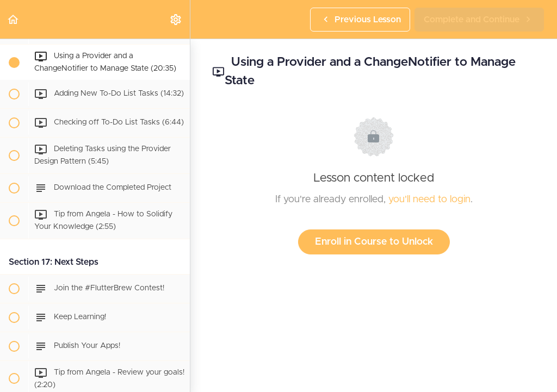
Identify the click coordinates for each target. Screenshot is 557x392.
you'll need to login (429, 200)
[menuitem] (176, 19)
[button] (14, 19)
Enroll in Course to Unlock (374, 242)
